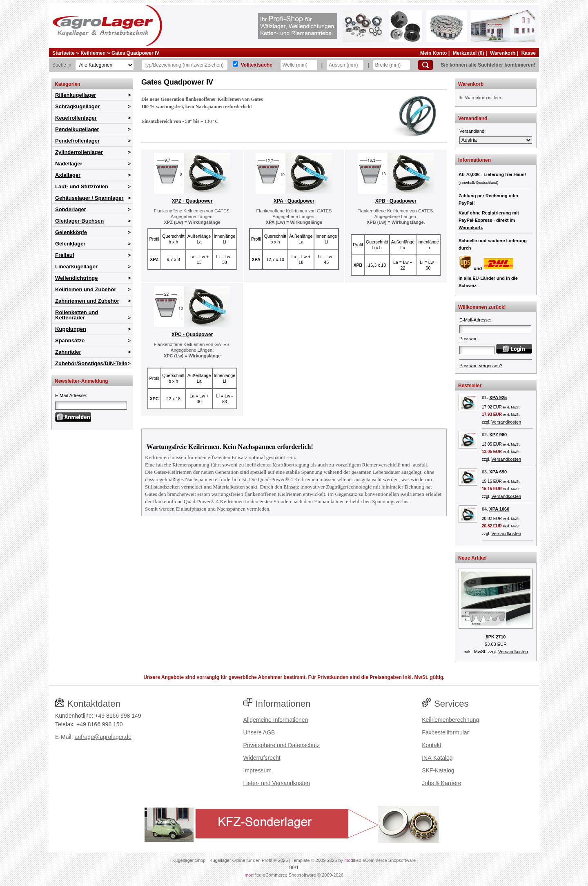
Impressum (257, 770)
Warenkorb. (471, 228)
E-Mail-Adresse (70, 395)
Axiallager (68, 175)
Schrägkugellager (77, 106)
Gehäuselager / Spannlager (89, 198)
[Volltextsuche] (235, 64)
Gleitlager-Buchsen (79, 221)
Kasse (529, 53)
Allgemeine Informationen (276, 720)
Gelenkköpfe (71, 232)
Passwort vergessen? (481, 366)
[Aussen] (345, 65)
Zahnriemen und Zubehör (87, 301)
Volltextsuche (257, 65)
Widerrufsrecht (262, 758)
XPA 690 (498, 472)
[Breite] (392, 65)
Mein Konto (433, 53)
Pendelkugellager (77, 129)
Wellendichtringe (77, 278)
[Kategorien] (105, 65)
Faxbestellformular (445, 732)
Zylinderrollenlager (79, 152)
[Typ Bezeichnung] (185, 65)
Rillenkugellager (76, 95)
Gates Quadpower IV (135, 53)
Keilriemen (93, 53)
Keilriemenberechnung (450, 720)
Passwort (469, 339)
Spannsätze (70, 340)
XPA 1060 (499, 509)
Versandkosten (506, 422)
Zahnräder (68, 352)
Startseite (63, 53)
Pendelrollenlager (77, 141)
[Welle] (299, 65)
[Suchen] (425, 65)
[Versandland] (496, 140)
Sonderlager (71, 209)
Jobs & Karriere (441, 783)
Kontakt (431, 745)
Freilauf (65, 255)
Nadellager (69, 164)
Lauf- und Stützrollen (82, 186)
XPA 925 (498, 397)
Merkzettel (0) (469, 53)
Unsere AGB (259, 732)
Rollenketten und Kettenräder (77, 315)
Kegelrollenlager (76, 118)
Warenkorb (503, 53)
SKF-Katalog (438, 770)
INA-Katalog (437, 758)
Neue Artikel (472, 558)
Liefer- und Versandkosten (277, 783)
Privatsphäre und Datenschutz (282, 745)
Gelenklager (70, 244)
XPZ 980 (498, 435)
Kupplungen (71, 329)
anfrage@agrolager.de (103, 737)
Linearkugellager (76, 267)
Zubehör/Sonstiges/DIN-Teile (91, 363)
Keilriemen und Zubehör (86, 289)
